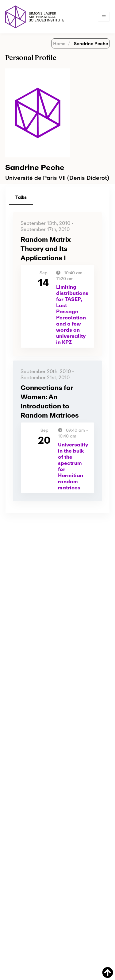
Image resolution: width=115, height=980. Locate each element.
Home (59, 43)
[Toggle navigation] (104, 17)
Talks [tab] (21, 197)
